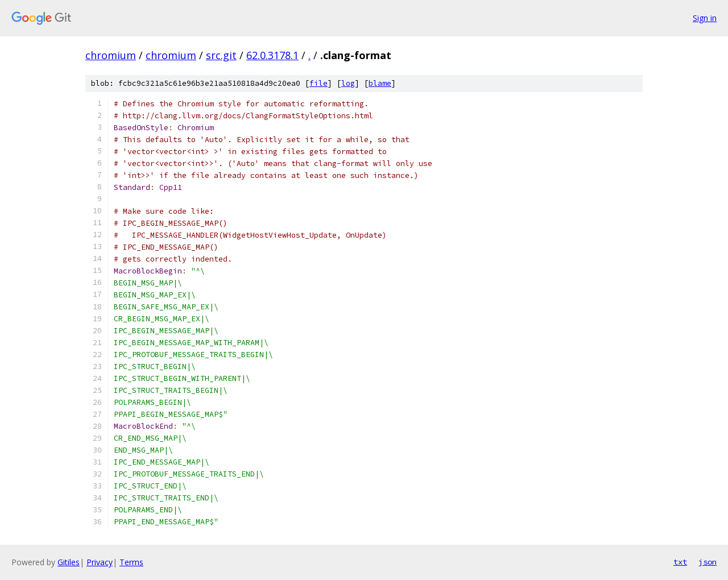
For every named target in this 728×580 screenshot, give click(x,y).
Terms (131, 562)
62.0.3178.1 (272, 55)
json (708, 562)
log (348, 83)
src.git (221, 55)
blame (380, 83)
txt (680, 562)
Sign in (705, 18)
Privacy (100, 562)
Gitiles (69, 562)
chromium (111, 55)
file (318, 83)
